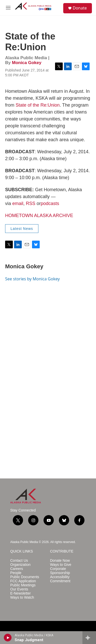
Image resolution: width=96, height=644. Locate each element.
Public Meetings (23, 585)
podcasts (50, 203)
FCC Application (23, 581)
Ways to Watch (22, 597)
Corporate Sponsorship (60, 571)
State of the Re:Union (38, 105)
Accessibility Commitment (60, 579)
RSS (31, 203)
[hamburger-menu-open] (8, 8)
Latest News (22, 229)
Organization (20, 565)
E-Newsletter (20, 593)
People (16, 573)
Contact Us (19, 561)
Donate (80, 8)
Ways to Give (61, 565)
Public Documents (25, 577)
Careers (17, 569)
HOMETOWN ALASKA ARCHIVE (39, 216)
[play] (8, 638)
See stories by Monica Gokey (32, 279)
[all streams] (89, 638)
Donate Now (60, 561)
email (18, 203)
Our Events (19, 589)
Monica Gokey (26, 63)
